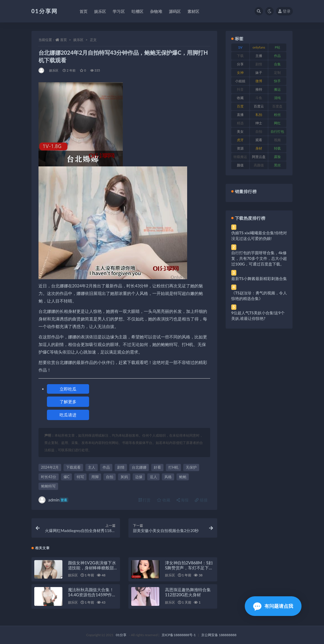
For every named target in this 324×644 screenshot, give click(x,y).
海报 (183, 500)
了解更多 (68, 402)
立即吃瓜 (68, 389)
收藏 (164, 500)
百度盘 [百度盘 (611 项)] (277, 106)
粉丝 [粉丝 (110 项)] (277, 115)
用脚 (95, 477)
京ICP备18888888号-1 (179, 635)
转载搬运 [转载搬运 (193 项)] (240, 157)
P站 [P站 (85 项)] (277, 47)
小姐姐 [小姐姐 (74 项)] (240, 81)
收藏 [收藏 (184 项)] (240, 98)
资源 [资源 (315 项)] (240, 148)
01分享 (121, 635)
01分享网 (45, 11)
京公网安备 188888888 (219, 635)
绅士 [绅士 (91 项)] (259, 123)
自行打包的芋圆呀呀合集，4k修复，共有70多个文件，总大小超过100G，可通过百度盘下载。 (259, 258)
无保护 (191, 467)
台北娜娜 (139, 467)
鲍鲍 (183, 477)
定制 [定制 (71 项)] (277, 73)
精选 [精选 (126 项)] (240, 123)
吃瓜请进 (68, 415)
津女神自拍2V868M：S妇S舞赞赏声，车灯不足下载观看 (189, 568)
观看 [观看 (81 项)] (259, 140)
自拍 (110, 477)
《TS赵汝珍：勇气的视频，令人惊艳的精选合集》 (259, 296)
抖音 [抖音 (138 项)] (240, 89)
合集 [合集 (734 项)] (277, 64)
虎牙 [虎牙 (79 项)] (240, 140)
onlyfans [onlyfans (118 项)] (259, 47)
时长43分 (49, 477)
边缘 (139, 477)
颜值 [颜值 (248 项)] (240, 165)
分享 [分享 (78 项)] (240, 64)
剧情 (121, 467)
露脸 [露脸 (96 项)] (277, 157)
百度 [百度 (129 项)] (240, 106)
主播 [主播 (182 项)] (259, 56)
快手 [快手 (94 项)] (277, 81)
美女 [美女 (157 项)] (240, 131)
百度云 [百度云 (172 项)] (259, 106)
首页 (64, 40)
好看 (157, 467)
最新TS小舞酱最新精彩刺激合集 (259, 279)
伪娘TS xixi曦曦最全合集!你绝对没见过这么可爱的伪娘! (259, 236)
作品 (106, 467)
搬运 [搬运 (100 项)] (277, 89)
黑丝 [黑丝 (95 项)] (277, 165)
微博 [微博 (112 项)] (259, 81)
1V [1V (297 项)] (240, 47)
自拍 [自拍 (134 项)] (259, 131)
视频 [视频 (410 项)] (277, 140)
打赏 (145, 500)
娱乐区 (78, 40)
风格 (168, 477)
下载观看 (73, 467)
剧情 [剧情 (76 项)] (259, 64)
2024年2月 (50, 467)
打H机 (173, 467)
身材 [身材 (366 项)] (259, 148)
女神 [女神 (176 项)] (240, 73)
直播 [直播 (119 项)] (240, 115)
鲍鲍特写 (48, 486)
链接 (201, 500)
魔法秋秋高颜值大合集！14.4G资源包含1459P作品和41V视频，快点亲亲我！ (93, 595)
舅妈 (124, 477)
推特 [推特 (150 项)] (259, 89)
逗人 (153, 477)
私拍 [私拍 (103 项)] (259, 115)
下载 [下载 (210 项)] (240, 56)
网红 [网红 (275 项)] (277, 123)
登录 (284, 11)
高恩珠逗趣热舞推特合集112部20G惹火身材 (188, 592)
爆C (67, 477)
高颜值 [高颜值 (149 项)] (259, 165)
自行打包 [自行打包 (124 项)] (277, 131)
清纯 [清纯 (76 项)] (277, 98)
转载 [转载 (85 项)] (277, 148)
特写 (80, 477)
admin (53, 500)
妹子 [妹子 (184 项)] (259, 73)
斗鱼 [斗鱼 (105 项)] (259, 98)
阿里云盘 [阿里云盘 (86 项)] (259, 157)
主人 (92, 467)
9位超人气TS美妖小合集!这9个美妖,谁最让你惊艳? (258, 316)
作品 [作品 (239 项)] (277, 56)
